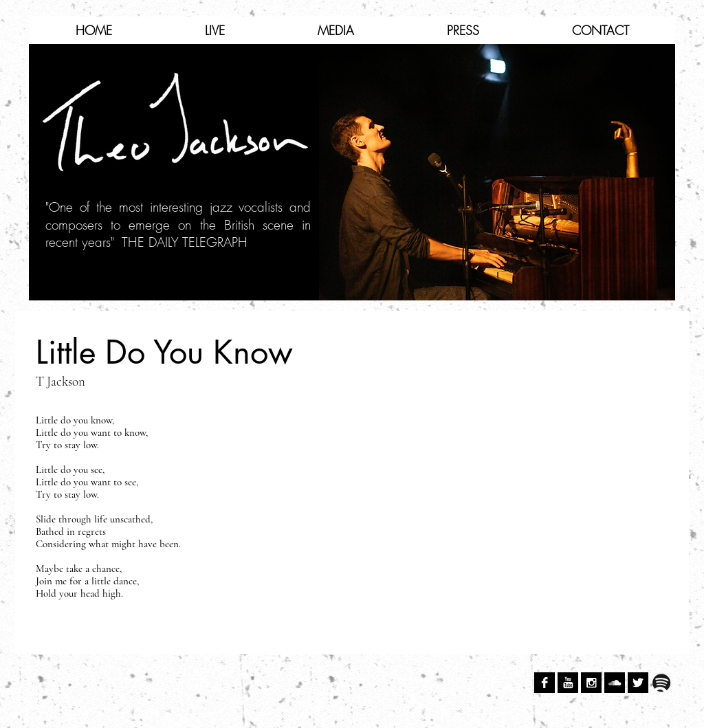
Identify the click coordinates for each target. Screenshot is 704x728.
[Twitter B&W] (638, 683)
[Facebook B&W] (544, 683)
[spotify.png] (661, 683)
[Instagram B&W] (591, 683)
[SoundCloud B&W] (615, 683)
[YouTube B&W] (568, 683)
